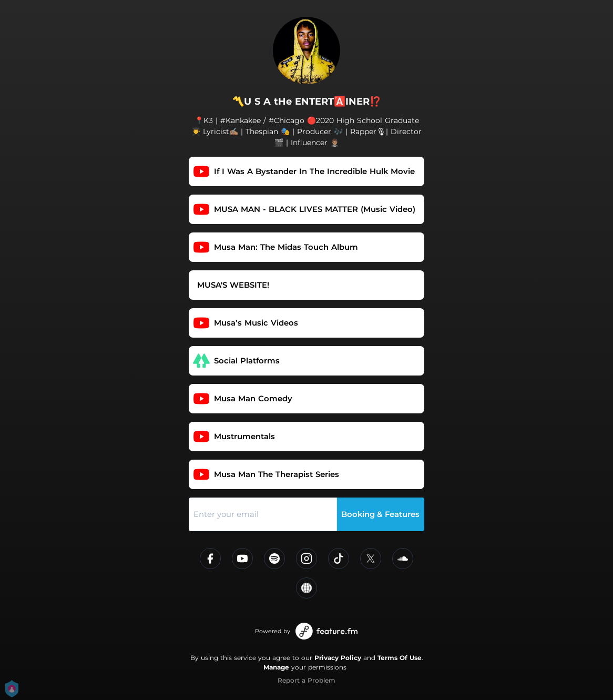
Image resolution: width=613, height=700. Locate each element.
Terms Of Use (400, 658)
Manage (276, 667)
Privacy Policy (338, 658)
